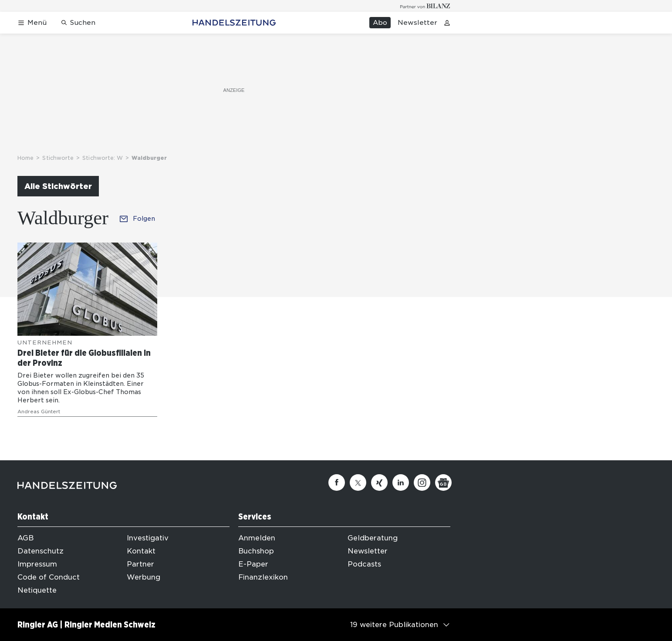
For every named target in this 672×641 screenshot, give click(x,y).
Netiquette (37, 590)
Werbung (144, 577)
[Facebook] (337, 482)
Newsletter (417, 23)
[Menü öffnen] (32, 23)
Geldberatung (373, 538)
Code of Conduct (49, 577)
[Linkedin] (401, 482)
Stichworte (58, 158)
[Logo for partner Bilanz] (425, 6)
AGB (25, 538)
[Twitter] (358, 482)
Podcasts (364, 564)
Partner (140, 564)
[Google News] (443, 482)
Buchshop (256, 551)
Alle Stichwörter (58, 186)
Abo (380, 23)
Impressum (37, 564)
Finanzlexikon (263, 577)
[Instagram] (422, 482)
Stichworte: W (103, 158)
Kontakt (141, 551)
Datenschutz (41, 551)
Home (25, 158)
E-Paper (253, 564)
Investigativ (148, 538)
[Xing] (379, 482)
